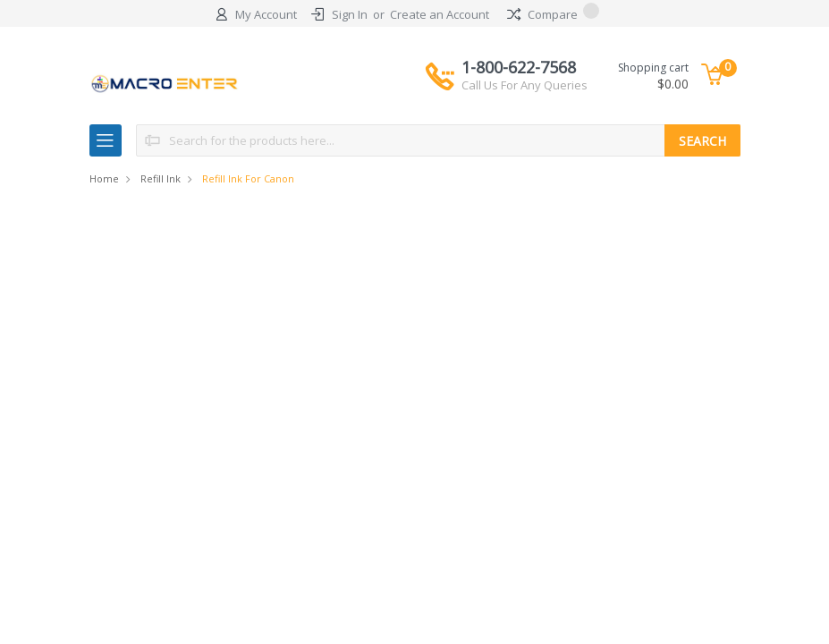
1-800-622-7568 (524, 75)
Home (104, 178)
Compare (553, 14)
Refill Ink (161, 178)
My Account (266, 14)
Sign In (350, 14)
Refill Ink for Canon (248, 178)
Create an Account (440, 14)
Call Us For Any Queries (524, 85)
